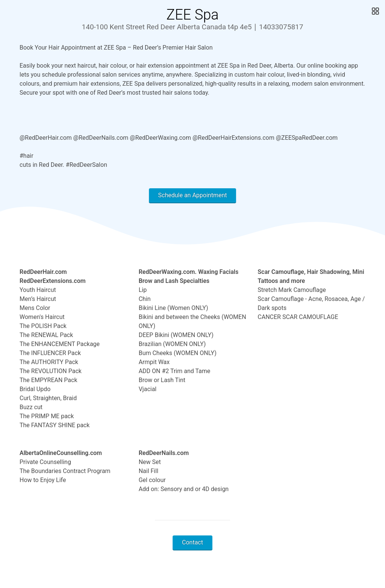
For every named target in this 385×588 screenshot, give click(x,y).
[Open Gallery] (375, 11)
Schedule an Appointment (193, 195)
